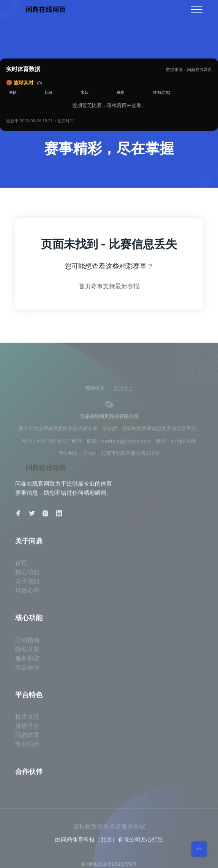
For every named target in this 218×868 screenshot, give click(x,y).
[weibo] (109, 407)
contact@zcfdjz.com (126, 444)
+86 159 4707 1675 (59, 444)
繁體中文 (123, 392)
